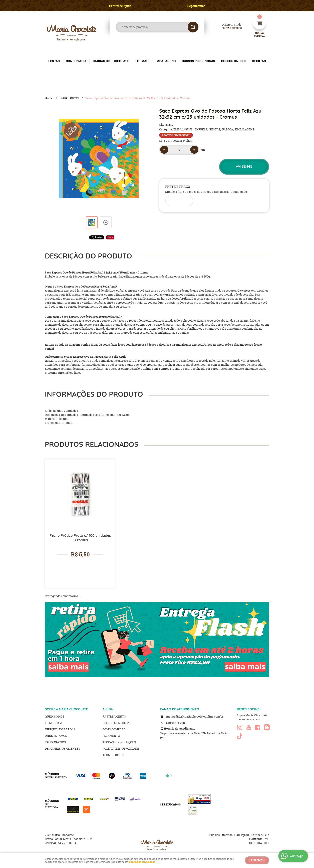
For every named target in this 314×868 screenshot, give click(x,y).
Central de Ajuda (120, 6)
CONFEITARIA (76, 61)
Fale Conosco (55, 742)
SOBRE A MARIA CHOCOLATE (66, 709)
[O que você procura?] (193, 27)
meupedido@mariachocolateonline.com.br (195, 716)
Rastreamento (114, 716)
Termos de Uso (114, 755)
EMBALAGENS (165, 61)
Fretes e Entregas (117, 723)
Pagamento (111, 736)
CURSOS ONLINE (233, 61)
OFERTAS (259, 61)
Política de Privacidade (121, 748)
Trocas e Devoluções (119, 742)
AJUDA (108, 709)
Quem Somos (55, 716)
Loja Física (53, 723)
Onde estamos (56, 736)
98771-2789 (176, 723)
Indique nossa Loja (60, 729)
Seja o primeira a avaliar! (176, 141)
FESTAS (54, 61)
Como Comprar (114, 729)
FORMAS (142, 61)
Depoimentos (196, 6)
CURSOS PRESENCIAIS (198, 61)
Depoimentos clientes (62, 748)
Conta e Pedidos (228, 28)
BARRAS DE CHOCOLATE (111, 61)
